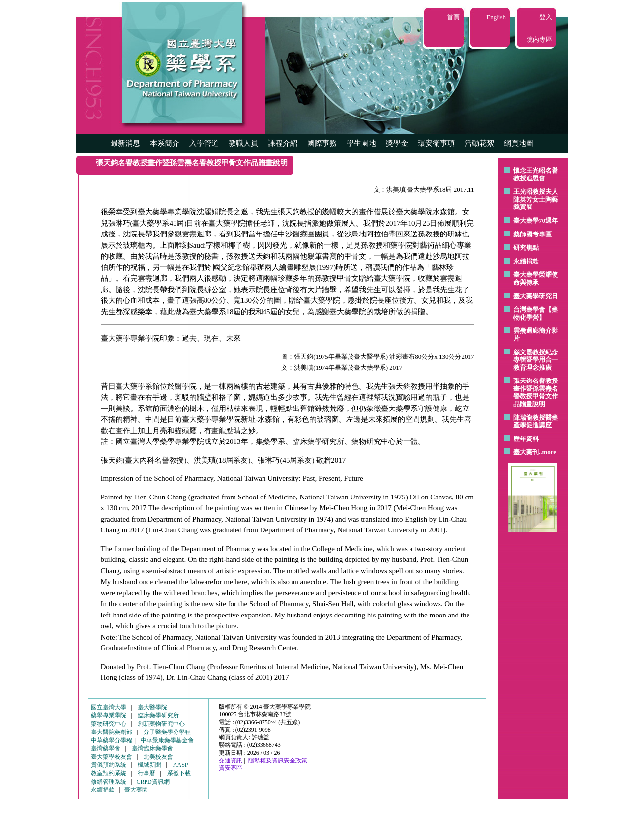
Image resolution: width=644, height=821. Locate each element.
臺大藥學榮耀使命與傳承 (536, 279)
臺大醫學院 (152, 707)
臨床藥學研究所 (158, 715)
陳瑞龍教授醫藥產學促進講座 (536, 422)
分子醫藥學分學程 (167, 732)
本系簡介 (165, 143)
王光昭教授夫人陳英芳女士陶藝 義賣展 (536, 199)
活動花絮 (479, 143)
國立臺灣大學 (109, 707)
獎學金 (397, 143)
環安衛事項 (436, 143)
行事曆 (146, 773)
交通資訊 (231, 761)
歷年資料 (526, 439)
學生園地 (361, 143)
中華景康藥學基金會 (167, 740)
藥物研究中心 (109, 724)
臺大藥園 (136, 790)
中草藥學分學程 (112, 740)
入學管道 (204, 143)
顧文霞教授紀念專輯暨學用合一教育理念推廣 (536, 360)
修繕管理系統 (109, 782)
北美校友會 (158, 757)
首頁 (453, 17)
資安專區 (231, 768)
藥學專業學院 (109, 715)
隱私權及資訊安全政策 (278, 761)
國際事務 (322, 143)
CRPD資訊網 (153, 782)
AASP (181, 765)
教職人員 (243, 143)
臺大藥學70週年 (536, 220)
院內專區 (539, 40)
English (496, 17)
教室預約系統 (109, 773)
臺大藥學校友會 (112, 757)
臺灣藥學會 (106, 748)
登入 (546, 17)
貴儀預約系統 (109, 765)
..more (547, 452)
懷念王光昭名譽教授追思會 (536, 174)
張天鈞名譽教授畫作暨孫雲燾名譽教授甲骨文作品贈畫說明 (536, 392)
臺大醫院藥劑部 (112, 732)
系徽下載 (179, 773)
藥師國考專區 (532, 234)
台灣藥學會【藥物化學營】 (536, 313)
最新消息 (125, 143)
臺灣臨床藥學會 (152, 748)
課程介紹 (283, 143)
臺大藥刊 (526, 452)
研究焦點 (526, 248)
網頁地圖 (519, 143)
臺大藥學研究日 (536, 296)
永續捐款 (526, 261)
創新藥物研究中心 (161, 724)
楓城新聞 (149, 765)
